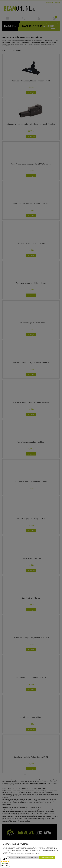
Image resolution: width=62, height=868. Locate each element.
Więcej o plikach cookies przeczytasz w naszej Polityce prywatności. (22, 854)
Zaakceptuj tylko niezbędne (17, 858)
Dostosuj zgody (33, 858)
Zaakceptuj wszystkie (47, 858)
